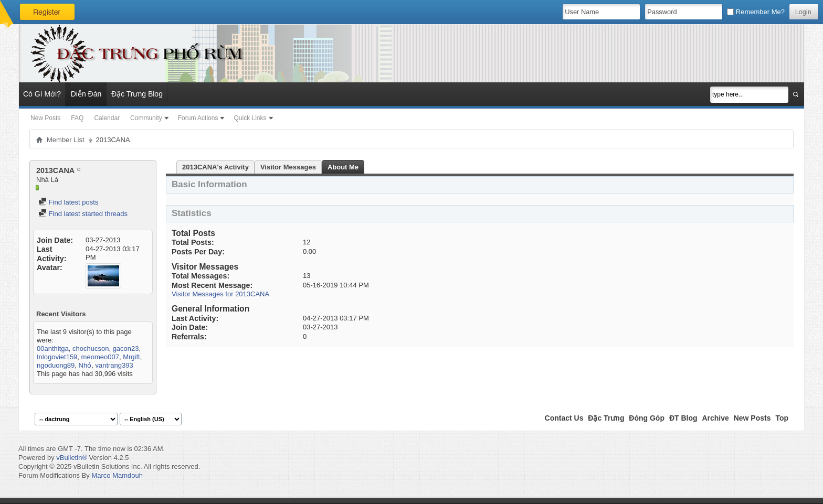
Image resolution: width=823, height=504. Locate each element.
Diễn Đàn (86, 94)
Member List (66, 140)
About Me (343, 167)
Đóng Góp (647, 418)
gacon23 (126, 348)
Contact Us (564, 418)
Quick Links (250, 118)
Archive (715, 418)
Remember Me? (756, 12)
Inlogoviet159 (57, 357)
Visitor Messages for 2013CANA (220, 294)
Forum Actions (198, 118)
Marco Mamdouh (117, 475)
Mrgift (131, 357)
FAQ (77, 118)
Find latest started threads (83, 214)
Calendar (107, 118)
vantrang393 (114, 365)
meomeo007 (100, 357)
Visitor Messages (288, 167)
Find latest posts (68, 202)
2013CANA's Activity (215, 167)
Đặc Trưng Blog (137, 94)
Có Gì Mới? (42, 94)
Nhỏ (85, 365)
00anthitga (53, 348)
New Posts (45, 118)
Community (146, 118)
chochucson (91, 348)
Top (782, 418)
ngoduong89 (56, 365)
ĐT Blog (683, 418)
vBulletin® (72, 458)
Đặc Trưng (606, 418)
